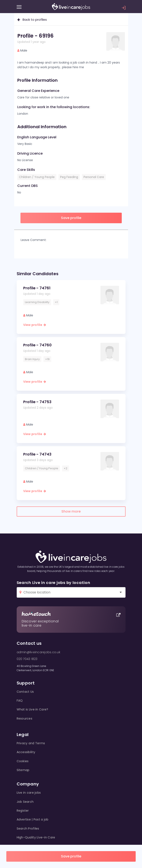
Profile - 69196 (35, 36)
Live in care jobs (29, 793)
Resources (25, 718)
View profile (35, 325)
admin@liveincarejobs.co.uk (39, 652)
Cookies (23, 761)
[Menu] (19, 7)
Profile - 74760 (37, 345)
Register (23, 811)
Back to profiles (32, 20)
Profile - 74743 (37, 454)
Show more (71, 511)
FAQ (20, 701)
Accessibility (26, 752)
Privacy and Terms (31, 743)
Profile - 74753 (37, 402)
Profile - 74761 (37, 288)
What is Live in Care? (32, 709)
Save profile (71, 856)
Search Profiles (28, 829)
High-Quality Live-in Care (36, 837)
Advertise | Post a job (33, 819)
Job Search (25, 802)
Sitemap (23, 770)
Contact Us (25, 692)
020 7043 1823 (27, 659)
